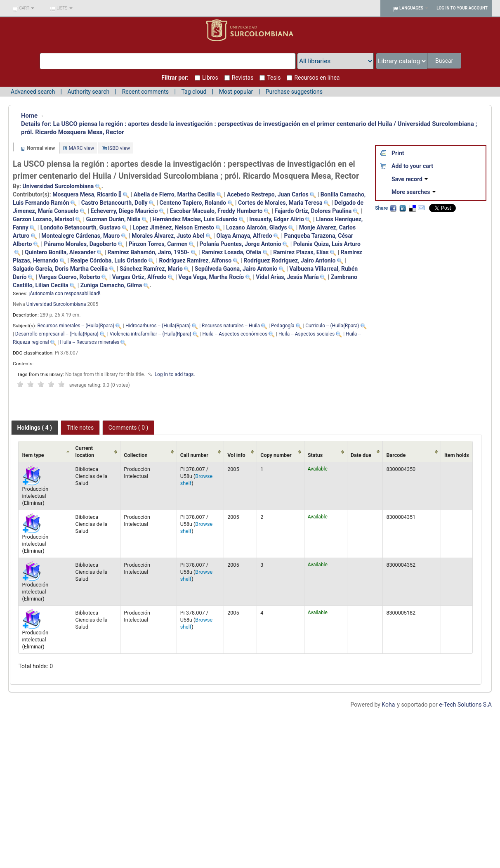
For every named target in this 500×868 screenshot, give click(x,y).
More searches (414, 192)
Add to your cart (412, 166)
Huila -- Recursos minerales (90, 342)
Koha (388, 705)
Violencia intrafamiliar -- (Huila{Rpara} (151, 334)
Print (398, 153)
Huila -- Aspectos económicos (235, 334)
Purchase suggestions (294, 92)
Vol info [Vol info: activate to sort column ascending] (236, 455)
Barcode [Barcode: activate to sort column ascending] (396, 455)
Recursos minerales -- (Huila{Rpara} (76, 326)
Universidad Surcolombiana (56, 304)
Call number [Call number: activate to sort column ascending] (194, 455)
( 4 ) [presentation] (35, 428)
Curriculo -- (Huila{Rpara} (332, 326)
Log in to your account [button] (462, 8)
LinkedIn (403, 208)
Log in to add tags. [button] (175, 374)
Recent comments (145, 92)
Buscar (445, 61)
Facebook (393, 208)
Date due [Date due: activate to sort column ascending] (361, 455)
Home (29, 116)
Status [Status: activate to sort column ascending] (315, 455)
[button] (23, 8)
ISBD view (119, 148)
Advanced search (33, 92)
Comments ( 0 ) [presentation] (129, 428)
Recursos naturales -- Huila (231, 326)
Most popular (236, 92)
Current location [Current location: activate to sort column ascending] (85, 452)
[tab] (35, 428)
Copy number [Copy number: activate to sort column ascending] (276, 455)
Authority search (88, 92)
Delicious (412, 208)
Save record (410, 179)
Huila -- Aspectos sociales (307, 334)
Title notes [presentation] (80, 428)
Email (421, 208)
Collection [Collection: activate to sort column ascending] (136, 455)
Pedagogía (283, 326)
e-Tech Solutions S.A (465, 705)
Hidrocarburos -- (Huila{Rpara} (158, 326)
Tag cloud (194, 92)
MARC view (82, 148)
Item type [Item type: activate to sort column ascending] (33, 455)
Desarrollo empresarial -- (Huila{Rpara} (57, 334)
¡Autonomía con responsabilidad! (64, 293)
